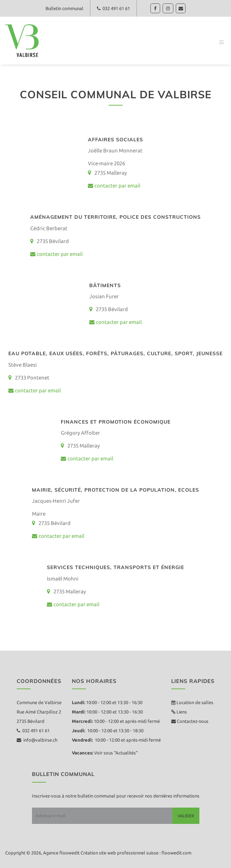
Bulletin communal (64, 8)
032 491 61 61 (114, 8)
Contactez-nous (192, 721)
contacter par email (114, 186)
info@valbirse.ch (37, 740)
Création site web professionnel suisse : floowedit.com (136, 853)
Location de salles (195, 702)
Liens (181, 712)
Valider (186, 816)
